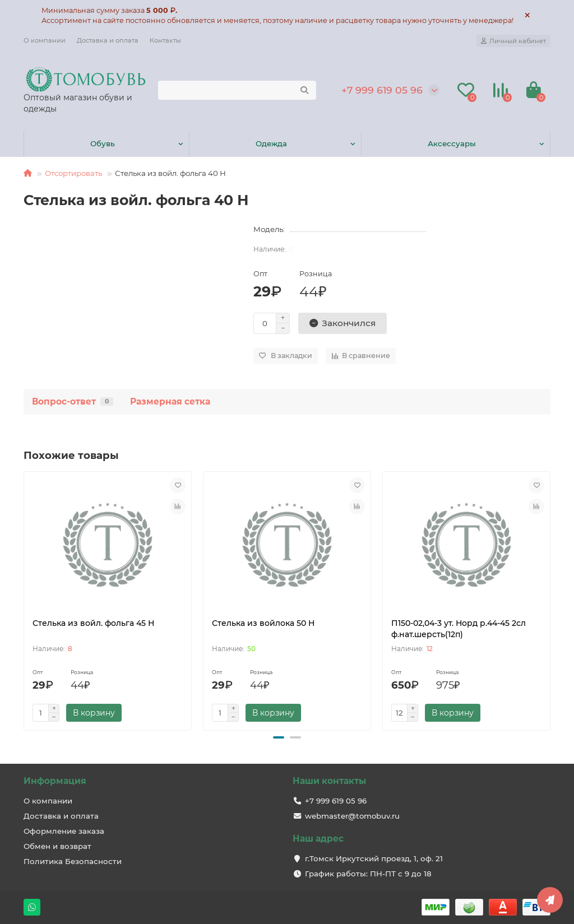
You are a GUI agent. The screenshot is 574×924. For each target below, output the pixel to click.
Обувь (103, 143)
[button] (279, 737)
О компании (45, 40)
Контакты (165, 40)
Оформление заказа (64, 831)
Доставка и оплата (108, 40)
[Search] (237, 90)
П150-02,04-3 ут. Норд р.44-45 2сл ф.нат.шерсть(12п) (459, 629)
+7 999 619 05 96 (382, 90)
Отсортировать (73, 173)
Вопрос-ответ (73, 401)
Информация (55, 781)
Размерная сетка (170, 401)
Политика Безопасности (73, 861)
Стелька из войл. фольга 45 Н (93, 623)
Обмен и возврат (57, 846)
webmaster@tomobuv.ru (352, 816)
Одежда (271, 143)
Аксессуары (452, 143)
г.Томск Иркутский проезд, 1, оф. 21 (374, 858)
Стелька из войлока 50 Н (263, 623)
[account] (513, 41)
